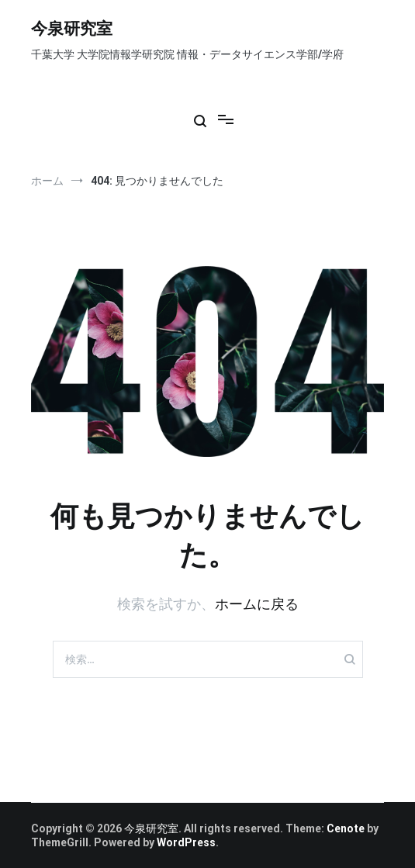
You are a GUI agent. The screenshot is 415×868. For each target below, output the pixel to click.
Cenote (346, 828)
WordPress (186, 842)
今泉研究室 (72, 29)
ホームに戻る (257, 604)
